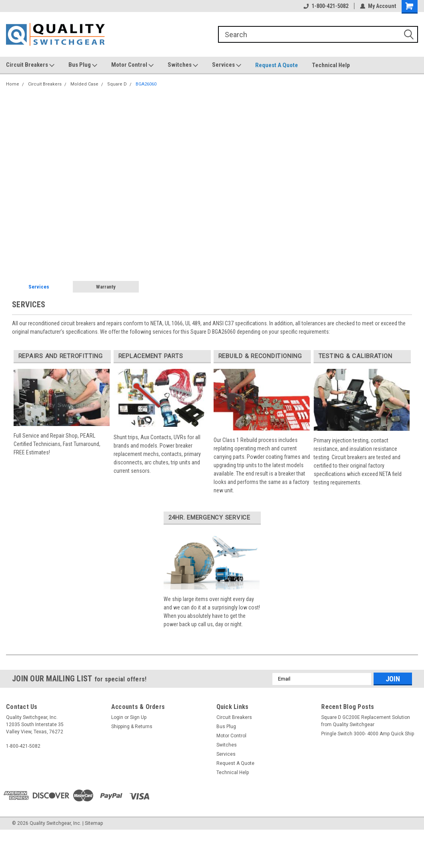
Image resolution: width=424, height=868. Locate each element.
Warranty (106, 287)
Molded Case (84, 84)
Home (13, 84)
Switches (183, 65)
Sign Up (138, 717)
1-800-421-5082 (326, 6)
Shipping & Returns (132, 727)
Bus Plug (83, 65)
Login (117, 717)
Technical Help (331, 65)
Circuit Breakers (30, 65)
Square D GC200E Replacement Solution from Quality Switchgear (366, 721)
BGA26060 (146, 84)
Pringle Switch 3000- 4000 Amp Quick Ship (368, 734)
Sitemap (94, 823)
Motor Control (132, 65)
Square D (117, 84)
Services (227, 65)
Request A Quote (277, 65)
